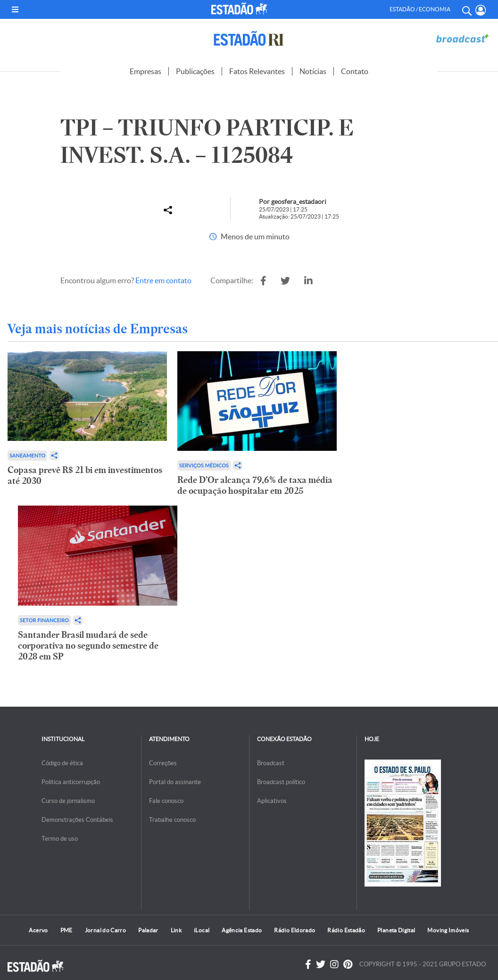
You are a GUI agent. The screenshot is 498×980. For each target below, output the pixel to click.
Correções (163, 763)
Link (176, 930)
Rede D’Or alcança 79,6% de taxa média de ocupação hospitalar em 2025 (255, 485)
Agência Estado (242, 930)
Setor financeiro (44, 620)
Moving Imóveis (448, 930)
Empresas (145, 71)
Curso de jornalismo (68, 801)
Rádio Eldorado (295, 930)
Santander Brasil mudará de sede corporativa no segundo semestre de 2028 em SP (88, 646)
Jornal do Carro (105, 930)
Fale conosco (166, 801)
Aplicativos (272, 801)
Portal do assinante (175, 782)
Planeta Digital (396, 930)
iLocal (202, 930)
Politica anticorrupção (71, 782)
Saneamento (27, 455)
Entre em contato (163, 280)
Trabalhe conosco (172, 820)
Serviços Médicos (204, 465)
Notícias (313, 71)
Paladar (148, 930)
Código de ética (62, 763)
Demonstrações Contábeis (77, 820)
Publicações (195, 71)
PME (66, 930)
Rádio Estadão (346, 930)
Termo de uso (60, 839)
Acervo (38, 930)
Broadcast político (281, 782)
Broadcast (271, 763)
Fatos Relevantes (257, 71)
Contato (355, 71)
